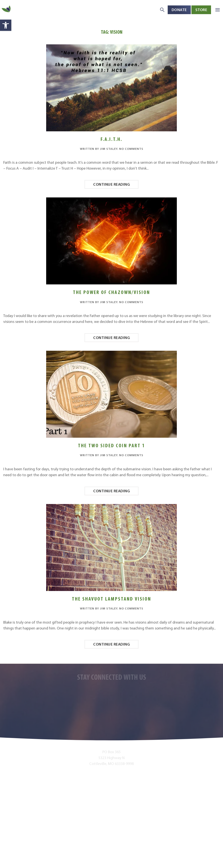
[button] (6, 25)
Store (201, 10)
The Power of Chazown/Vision (111, 292)
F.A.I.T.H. (111, 139)
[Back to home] (7, 10)
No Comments (131, 149)
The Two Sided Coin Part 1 (111, 445)
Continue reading (111, 184)
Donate (179, 10)
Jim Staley (109, 149)
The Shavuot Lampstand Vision (111, 599)
